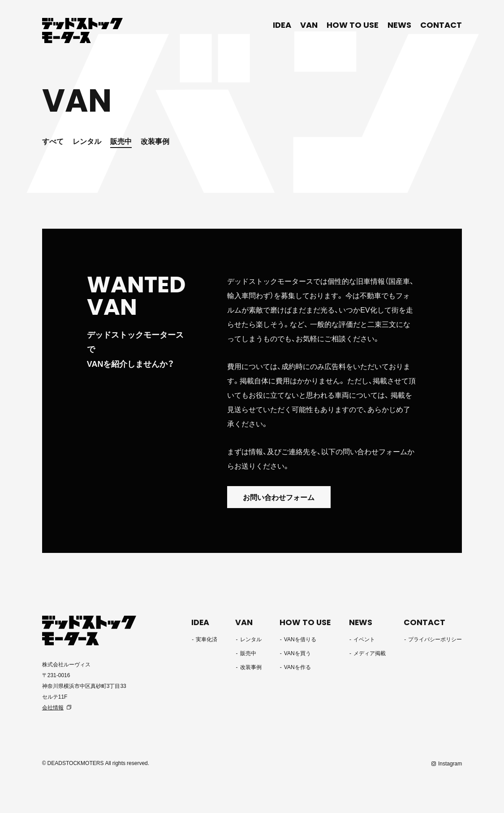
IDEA (282, 25)
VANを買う (297, 653)
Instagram (450, 763)
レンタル (87, 141)
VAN (309, 25)
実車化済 (208, 639)
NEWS (399, 25)
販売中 (121, 141)
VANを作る (297, 667)
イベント (365, 639)
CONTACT (441, 25)
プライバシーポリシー (435, 639)
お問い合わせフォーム (281, 497)
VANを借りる (300, 639)
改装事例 (155, 141)
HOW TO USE (353, 25)
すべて (53, 141)
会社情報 (53, 707)
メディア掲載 (370, 653)
